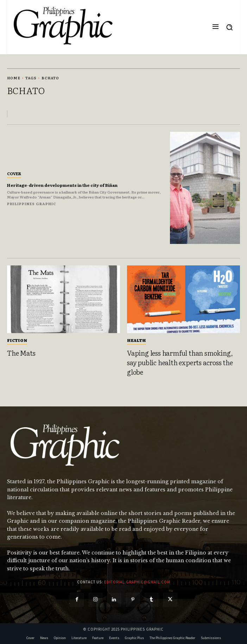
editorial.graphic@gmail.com (137, 582)
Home (14, 78)
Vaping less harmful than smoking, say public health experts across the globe (180, 362)
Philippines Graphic (32, 204)
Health (137, 340)
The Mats (21, 353)
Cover (14, 173)
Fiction (17, 340)
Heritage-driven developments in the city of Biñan (62, 185)
